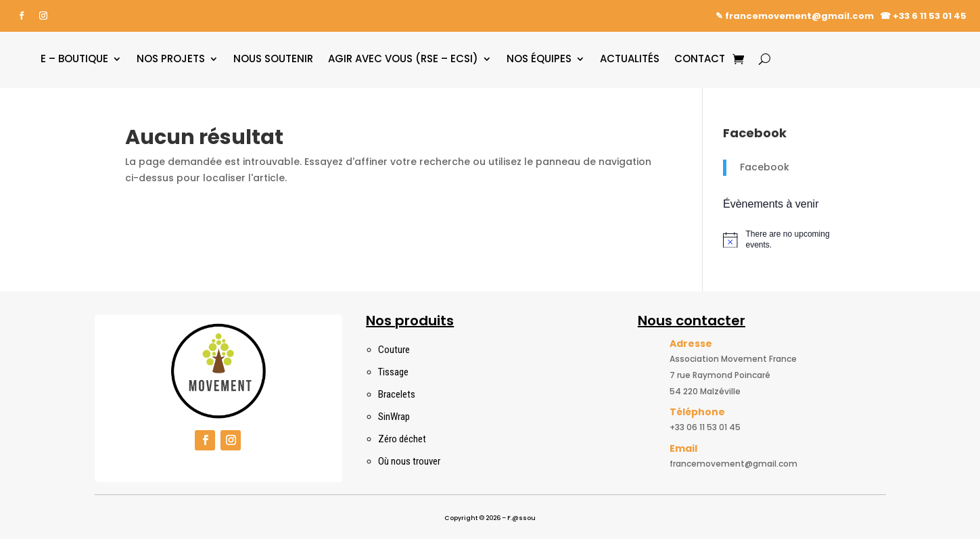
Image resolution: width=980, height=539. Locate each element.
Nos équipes (539, 58)
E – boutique (74, 58)
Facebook (765, 167)
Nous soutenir (273, 58)
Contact (700, 58)
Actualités (630, 58)
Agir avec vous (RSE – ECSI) (403, 58)
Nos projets (171, 58)
